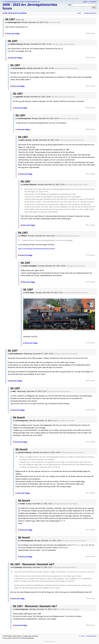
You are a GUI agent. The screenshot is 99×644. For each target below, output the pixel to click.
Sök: (70, 5)
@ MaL (72, 421)
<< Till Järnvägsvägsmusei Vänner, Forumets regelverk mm (21, 2)
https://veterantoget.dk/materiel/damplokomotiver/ (37, 249)
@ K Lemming (74, 609)
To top (82, 636)
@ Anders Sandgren (82, 293)
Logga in (85, 2)
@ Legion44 (75, 118)
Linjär (79, 13)
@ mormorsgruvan (69, 44)
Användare (93, 2)
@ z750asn (82, 266)
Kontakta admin (91, 636)
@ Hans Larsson (83, 185)
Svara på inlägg (13, 34)
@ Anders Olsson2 (72, 68)
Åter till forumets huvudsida (15, 13)
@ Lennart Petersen (72, 504)
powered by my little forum (50, 641)
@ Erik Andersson (65, 391)
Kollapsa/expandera (90, 13)
